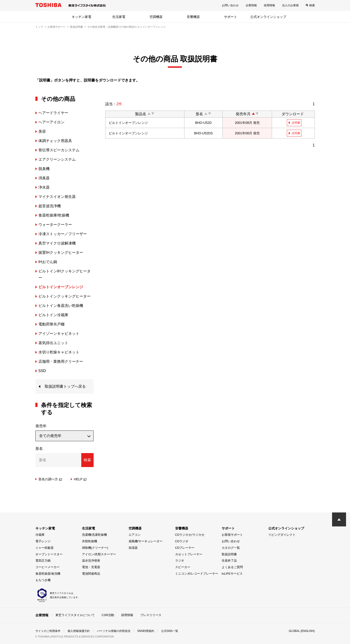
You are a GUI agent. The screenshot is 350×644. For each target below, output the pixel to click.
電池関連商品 (91, 574)
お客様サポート (56, 27)
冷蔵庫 (40, 535)
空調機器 (156, 17)
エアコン (135, 535)
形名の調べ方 (50, 479)
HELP (80, 479)
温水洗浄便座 (91, 561)
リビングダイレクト (282, 535)
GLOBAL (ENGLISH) (302, 631)
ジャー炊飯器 (44, 548)
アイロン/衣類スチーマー (99, 554)
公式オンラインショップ (268, 17)
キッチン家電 (82, 17)
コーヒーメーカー (48, 567)
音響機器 (193, 17)
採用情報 (269, 5)
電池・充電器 (91, 567)
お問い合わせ (230, 5)
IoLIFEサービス (232, 574)
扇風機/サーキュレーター (146, 541)
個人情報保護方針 (79, 631)
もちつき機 (43, 580)
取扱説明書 (76, 27)
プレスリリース (151, 615)
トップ (39, 27)
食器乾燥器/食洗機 (48, 574)
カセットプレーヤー (189, 554)
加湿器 (133, 548)
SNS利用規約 (146, 631)
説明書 (296, 123)
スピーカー (183, 567)
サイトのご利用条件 (48, 631)
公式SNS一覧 (170, 631)
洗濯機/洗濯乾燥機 (95, 535)
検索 (312, 5)
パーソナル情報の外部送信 (114, 631)
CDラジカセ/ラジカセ (190, 535)
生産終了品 (229, 561)
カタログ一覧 (231, 548)
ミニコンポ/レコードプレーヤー (197, 574)
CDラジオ (182, 541)
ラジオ (180, 561)
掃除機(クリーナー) (95, 548)
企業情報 (251, 5)
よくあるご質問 (232, 567)
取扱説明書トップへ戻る (65, 386)
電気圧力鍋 (43, 561)
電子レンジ (43, 541)
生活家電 (119, 17)
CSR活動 (108, 615)
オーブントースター (49, 554)
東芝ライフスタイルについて (75, 615)
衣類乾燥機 (90, 541)
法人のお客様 (290, 5)
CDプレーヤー (185, 548)
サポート (231, 17)
